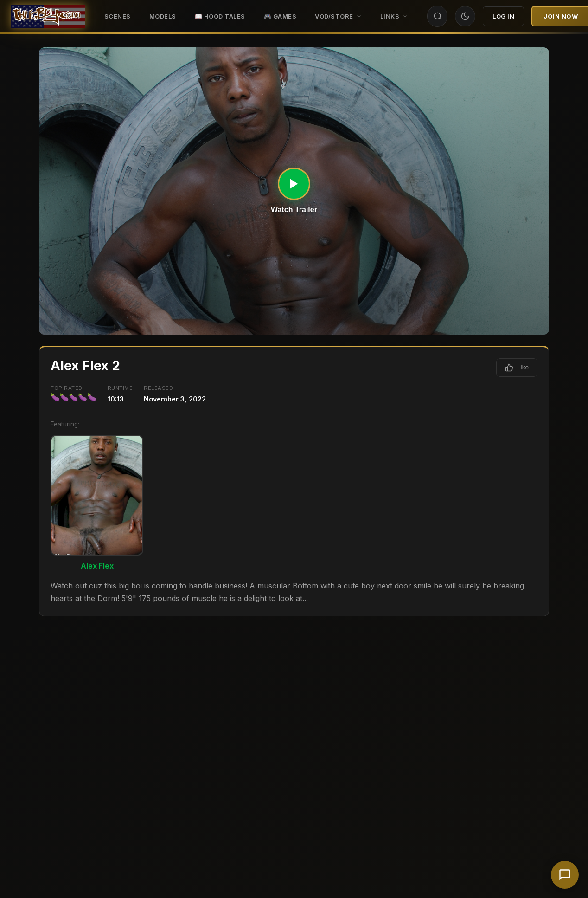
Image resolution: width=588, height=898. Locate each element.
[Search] (438, 16)
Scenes (118, 16)
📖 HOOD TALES (220, 16)
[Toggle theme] (465, 16)
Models (163, 16)
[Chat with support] (565, 875)
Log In (503, 16)
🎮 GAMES (280, 16)
